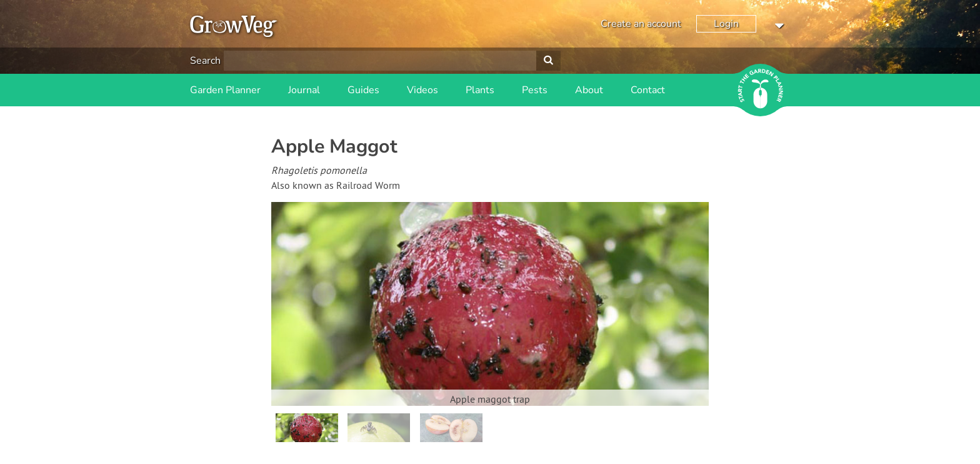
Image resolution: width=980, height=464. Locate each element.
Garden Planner (225, 90)
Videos (422, 90)
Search (205, 61)
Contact (648, 90)
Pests (535, 90)
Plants (480, 90)
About (589, 90)
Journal (304, 90)
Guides (363, 90)
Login (726, 24)
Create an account (641, 24)
